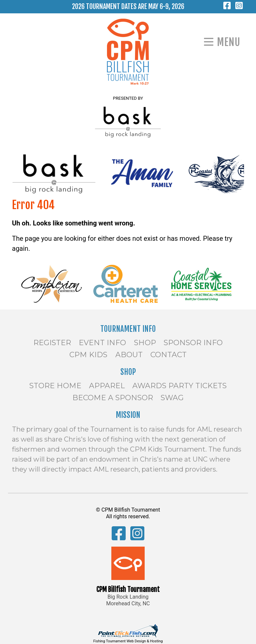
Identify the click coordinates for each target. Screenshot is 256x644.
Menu (229, 42)
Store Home (55, 386)
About (129, 355)
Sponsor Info (193, 343)
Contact (168, 355)
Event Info (102, 343)
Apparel (107, 386)
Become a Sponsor (113, 398)
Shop (145, 343)
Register (52, 343)
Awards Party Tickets (179, 386)
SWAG (172, 398)
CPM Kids (88, 355)
